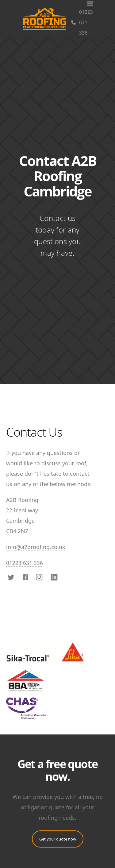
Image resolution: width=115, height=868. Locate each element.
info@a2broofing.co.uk (36, 547)
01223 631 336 (82, 22)
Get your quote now (58, 839)
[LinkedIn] (55, 577)
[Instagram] (40, 577)
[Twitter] (11, 577)
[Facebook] (25, 577)
